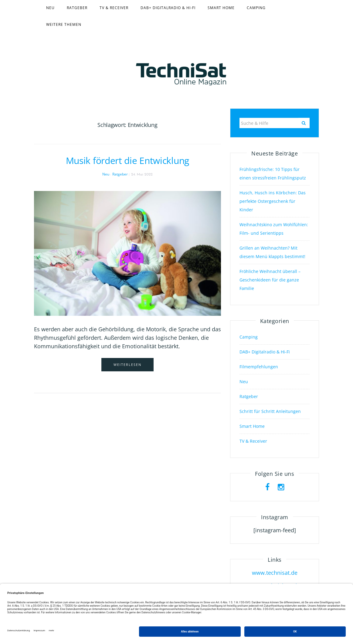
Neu (50, 8)
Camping (256, 8)
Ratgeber (77, 8)
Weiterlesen (127, 365)
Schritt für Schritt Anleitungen (270, 411)
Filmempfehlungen (259, 367)
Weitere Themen (64, 24)
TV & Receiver (114, 8)
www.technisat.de (275, 573)
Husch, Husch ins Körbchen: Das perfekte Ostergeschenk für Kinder (273, 201)
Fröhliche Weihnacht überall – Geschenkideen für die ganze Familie (270, 280)
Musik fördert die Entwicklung (127, 160)
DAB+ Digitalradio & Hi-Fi (168, 8)
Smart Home (221, 8)
